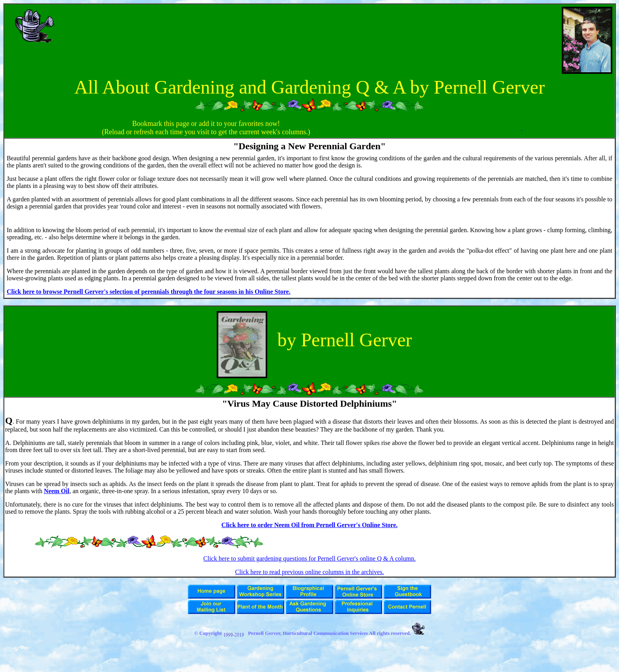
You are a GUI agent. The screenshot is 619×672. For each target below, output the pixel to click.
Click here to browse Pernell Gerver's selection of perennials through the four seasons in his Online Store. (149, 292)
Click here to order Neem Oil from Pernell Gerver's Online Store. (309, 525)
